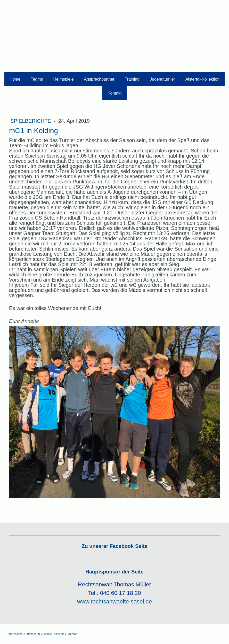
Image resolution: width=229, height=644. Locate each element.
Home (15, 79)
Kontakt (114, 93)
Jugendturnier (162, 79)
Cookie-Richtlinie (54, 634)
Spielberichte (31, 121)
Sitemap (72, 634)
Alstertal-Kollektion (203, 79)
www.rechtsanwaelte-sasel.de (114, 602)
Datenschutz (32, 634)
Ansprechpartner (99, 79)
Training (132, 79)
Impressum (15, 634)
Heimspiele (63, 79)
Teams (37, 79)
